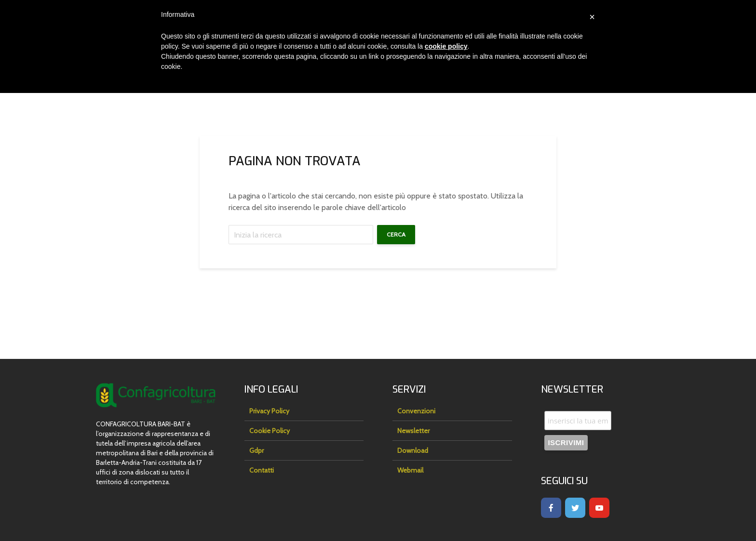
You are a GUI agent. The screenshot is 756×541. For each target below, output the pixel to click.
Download (413, 450)
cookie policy (446, 46)
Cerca (396, 234)
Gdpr (256, 450)
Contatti (262, 470)
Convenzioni (416, 411)
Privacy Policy (269, 411)
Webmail (410, 470)
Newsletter (413, 431)
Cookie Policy (270, 431)
